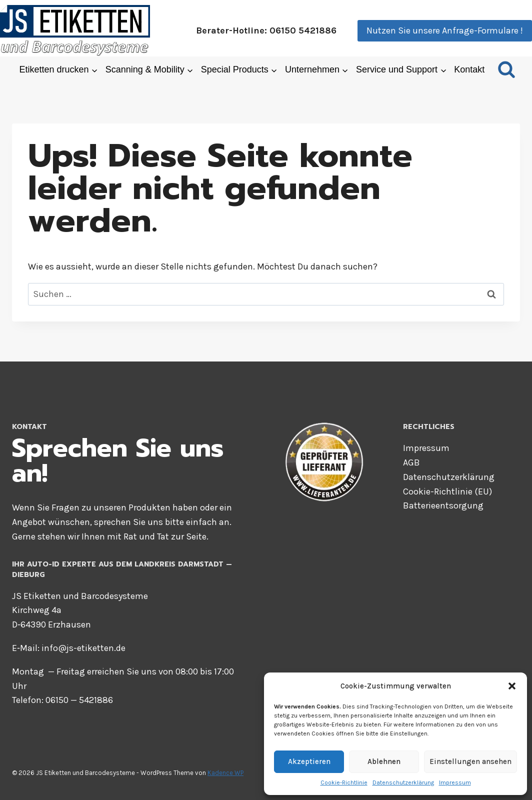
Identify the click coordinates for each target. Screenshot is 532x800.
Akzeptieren (309, 761)
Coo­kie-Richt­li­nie (344, 782)
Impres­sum (455, 782)
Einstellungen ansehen (470, 761)
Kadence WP (225, 773)
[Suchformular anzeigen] (506, 70)
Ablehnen (384, 761)
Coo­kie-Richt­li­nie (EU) (447, 491)
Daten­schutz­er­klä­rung (403, 782)
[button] (512, 686)
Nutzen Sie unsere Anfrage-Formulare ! (445, 30)
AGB (411, 462)
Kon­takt (469, 69)
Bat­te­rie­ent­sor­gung (443, 505)
